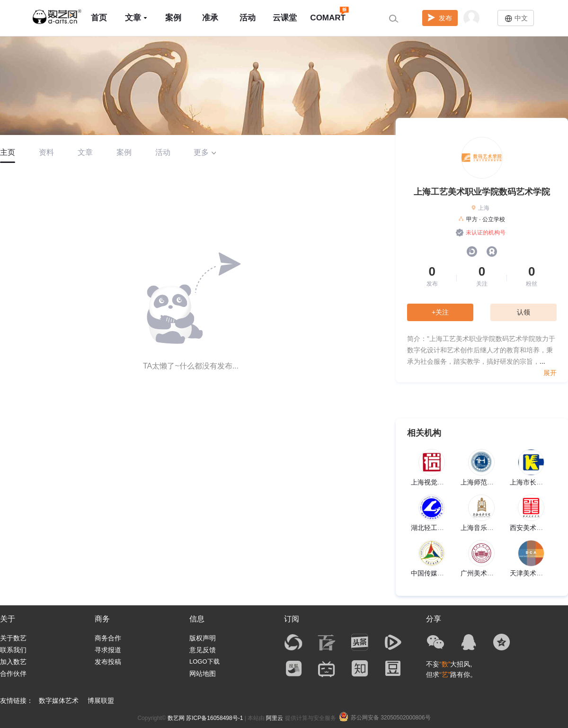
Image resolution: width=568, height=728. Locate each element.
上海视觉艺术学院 (437, 482)
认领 (524, 312)
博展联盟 (101, 701)
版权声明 (203, 638)
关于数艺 (13, 638)
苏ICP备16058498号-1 (214, 718)
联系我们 (13, 650)
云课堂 (285, 18)
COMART (328, 13)
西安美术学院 (530, 528)
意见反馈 (203, 650)
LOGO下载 (204, 661)
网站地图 (203, 674)
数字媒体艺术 (59, 701)
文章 (136, 18)
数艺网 (176, 718)
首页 (99, 18)
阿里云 (275, 718)
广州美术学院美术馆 (490, 573)
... (542, 361)
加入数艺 (13, 662)
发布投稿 (108, 662)
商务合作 (108, 638)
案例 (173, 18)
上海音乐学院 (480, 528)
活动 (248, 18)
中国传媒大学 (431, 573)
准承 (210, 18)
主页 (8, 152)
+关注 (440, 312)
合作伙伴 (13, 674)
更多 (205, 152)
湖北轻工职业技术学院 (444, 528)
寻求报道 (108, 650)
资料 (46, 152)
